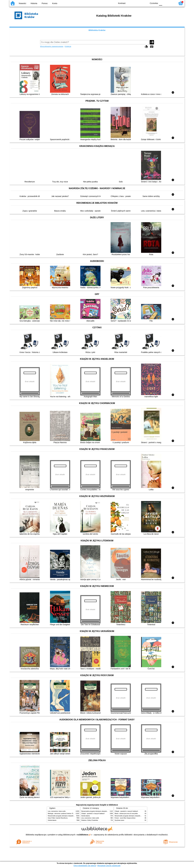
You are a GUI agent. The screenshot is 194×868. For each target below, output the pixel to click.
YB (140, 3)
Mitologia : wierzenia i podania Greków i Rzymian (63, 814)
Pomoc (45, 3)
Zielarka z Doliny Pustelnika (90, 820)
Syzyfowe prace (119, 820)
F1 (165, 3)
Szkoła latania (52, 820)
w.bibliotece (84, 835)
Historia (34, 3)
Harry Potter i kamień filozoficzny (58, 818)
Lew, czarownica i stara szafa (57, 811)
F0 (161, 3)
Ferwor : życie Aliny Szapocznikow (125, 818)
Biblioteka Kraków (97, 30)
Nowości (22, 3)
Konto (55, 3)
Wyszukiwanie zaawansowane (52, 46)
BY (145, 3)
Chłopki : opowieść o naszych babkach (93, 814)
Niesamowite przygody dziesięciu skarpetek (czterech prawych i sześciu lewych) (72, 816)
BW (134, 3)
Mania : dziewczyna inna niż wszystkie (126, 814)
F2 (171, 3)
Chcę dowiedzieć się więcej (85, 866)
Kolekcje (68, 46)
